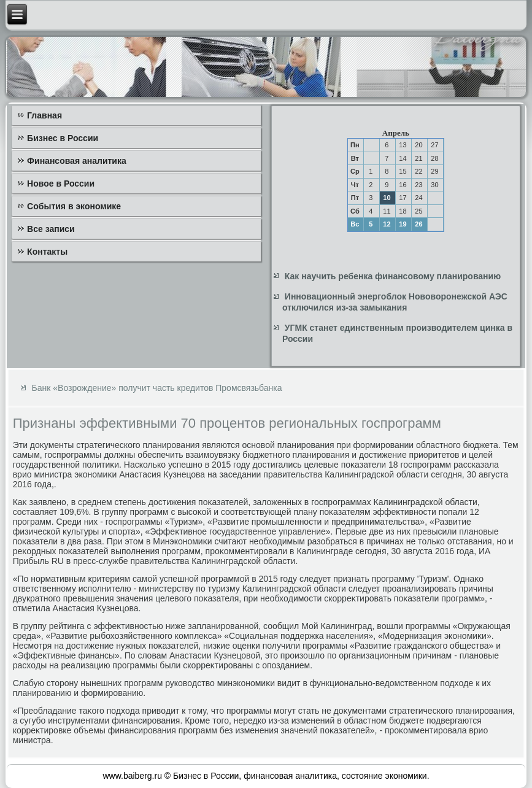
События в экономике (74, 206)
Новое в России (61, 183)
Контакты (47, 252)
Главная (44, 115)
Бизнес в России (63, 138)
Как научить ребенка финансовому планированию (393, 276)
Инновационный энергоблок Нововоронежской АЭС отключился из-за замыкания (395, 302)
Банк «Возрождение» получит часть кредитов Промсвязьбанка (157, 388)
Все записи (51, 229)
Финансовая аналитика (77, 161)
